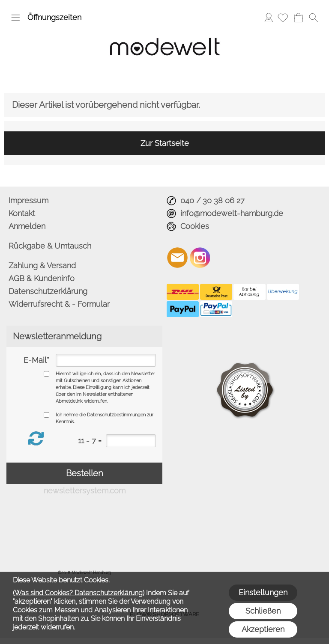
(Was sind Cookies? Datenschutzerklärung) (79, 593)
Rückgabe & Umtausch (50, 246)
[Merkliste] (283, 18)
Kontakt (22, 213)
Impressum (28, 200)
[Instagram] (200, 258)
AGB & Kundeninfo (42, 278)
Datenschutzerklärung (48, 291)
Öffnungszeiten (54, 17)
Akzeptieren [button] (263, 629)
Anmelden (269, 17)
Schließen (263, 611)
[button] (15, 18)
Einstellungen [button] (263, 592)
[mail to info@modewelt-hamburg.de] (177, 258)
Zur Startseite (165, 143)
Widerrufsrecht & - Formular (59, 304)
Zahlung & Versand (42, 266)
